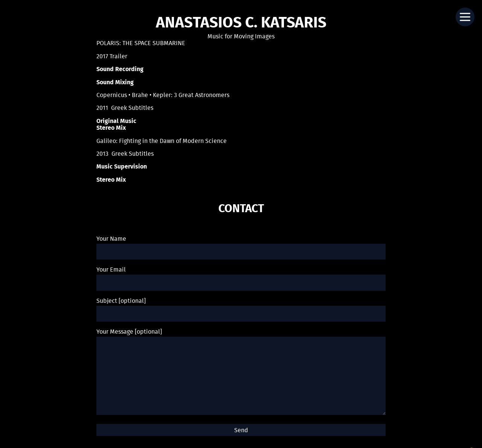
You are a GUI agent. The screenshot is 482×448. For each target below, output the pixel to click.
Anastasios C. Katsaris (241, 23)
